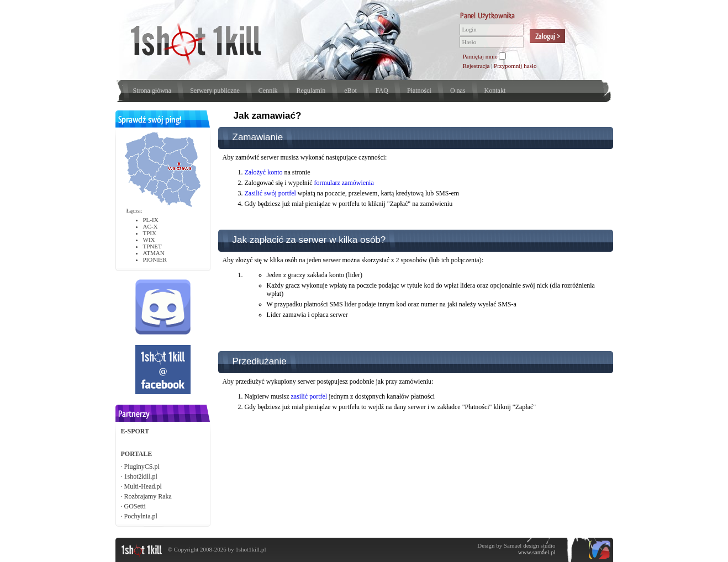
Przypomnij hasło (515, 66)
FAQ (382, 91)
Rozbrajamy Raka (148, 496)
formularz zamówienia (344, 183)
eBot (350, 91)
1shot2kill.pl (141, 476)
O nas (458, 91)
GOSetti (135, 506)
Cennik (268, 91)
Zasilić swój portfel (270, 193)
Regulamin (311, 91)
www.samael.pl (537, 552)
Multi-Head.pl (143, 486)
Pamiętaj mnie (480, 56)
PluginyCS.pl (142, 466)
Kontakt (495, 91)
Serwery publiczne (215, 91)
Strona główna (152, 91)
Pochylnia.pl (141, 516)
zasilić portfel (309, 396)
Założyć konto (264, 172)
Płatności (419, 91)
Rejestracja (476, 66)
